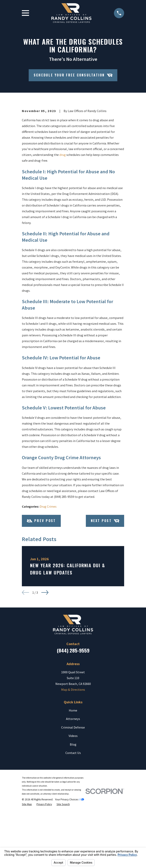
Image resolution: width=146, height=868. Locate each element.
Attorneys (73, 784)
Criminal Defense (73, 792)
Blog (73, 809)
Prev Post (41, 586)
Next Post (105, 586)
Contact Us (73, 818)
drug (63, 220)
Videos (73, 801)
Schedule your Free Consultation (73, 75)
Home (73, 775)
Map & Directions (73, 755)
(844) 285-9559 (73, 716)
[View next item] (45, 658)
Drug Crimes (48, 571)
